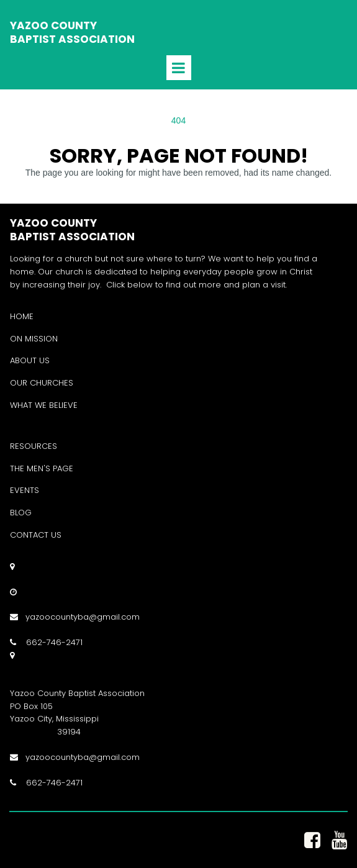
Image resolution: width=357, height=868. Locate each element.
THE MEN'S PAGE (42, 468)
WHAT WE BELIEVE (44, 405)
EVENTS (25, 490)
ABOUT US (30, 360)
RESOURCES (34, 446)
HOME (22, 316)
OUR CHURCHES (42, 383)
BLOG (21, 513)
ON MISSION (34, 339)
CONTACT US (36, 535)
